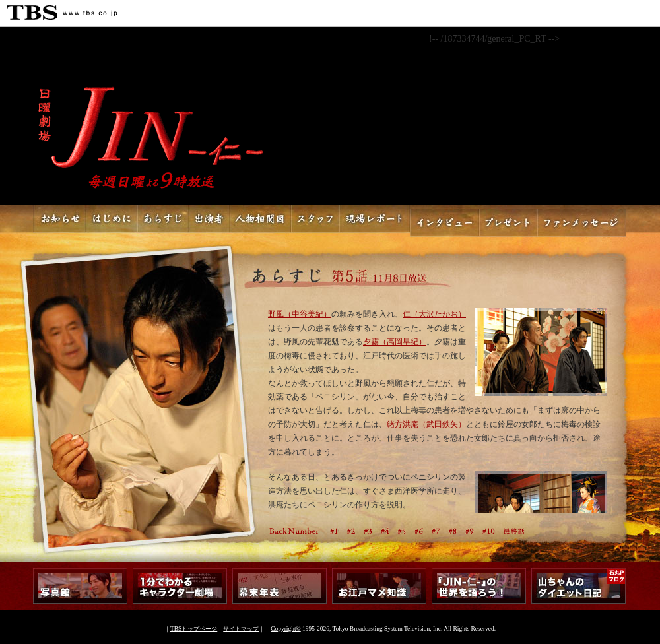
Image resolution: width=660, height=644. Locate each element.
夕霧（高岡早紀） (395, 342)
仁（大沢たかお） (434, 314)
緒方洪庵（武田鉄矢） (426, 425)
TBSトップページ (194, 629)
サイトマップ (241, 629)
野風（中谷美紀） (300, 314)
